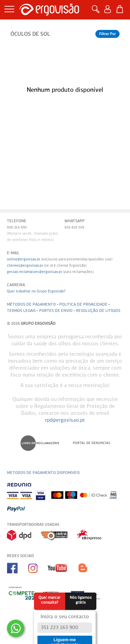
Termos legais (21, 311)
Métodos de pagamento (31, 304)
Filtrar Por (107, 34)
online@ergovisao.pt (24, 259)
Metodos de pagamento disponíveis (43, 473)
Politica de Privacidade (83, 304)
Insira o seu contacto (65, 617)
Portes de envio (56, 311)
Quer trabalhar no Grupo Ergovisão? (36, 291)
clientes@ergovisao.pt (25, 266)
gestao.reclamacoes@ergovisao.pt (34, 272)
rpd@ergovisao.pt (65, 420)
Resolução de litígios (98, 311)
